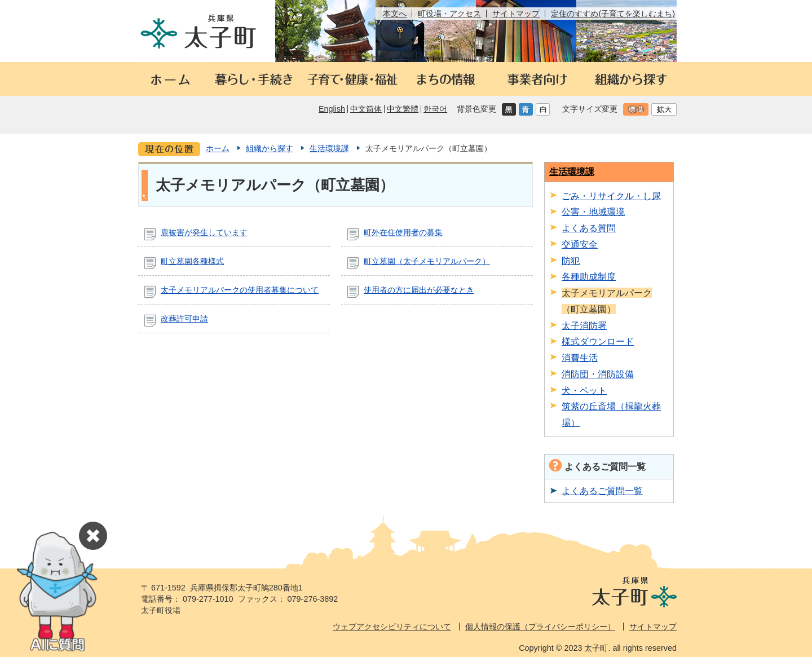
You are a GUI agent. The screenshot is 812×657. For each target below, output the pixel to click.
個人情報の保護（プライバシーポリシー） (540, 627)
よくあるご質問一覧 (602, 491)
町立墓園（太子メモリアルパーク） (427, 261)
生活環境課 (329, 148)
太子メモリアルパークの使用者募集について (240, 290)
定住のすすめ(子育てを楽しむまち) (613, 14)
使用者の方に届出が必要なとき (419, 290)
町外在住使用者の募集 (403, 232)
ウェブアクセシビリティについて (392, 627)
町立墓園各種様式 (192, 261)
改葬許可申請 (184, 319)
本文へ (395, 14)
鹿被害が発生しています (204, 232)
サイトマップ (516, 14)
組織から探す (270, 148)
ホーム (218, 148)
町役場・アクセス (449, 14)
